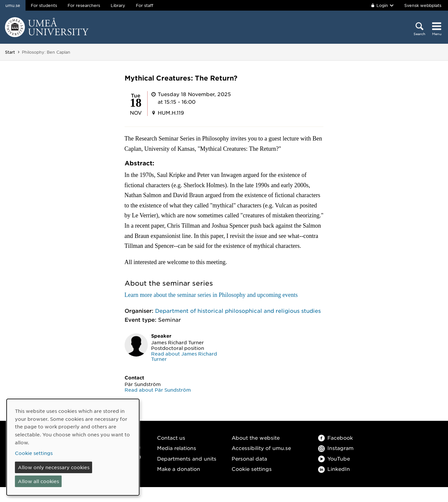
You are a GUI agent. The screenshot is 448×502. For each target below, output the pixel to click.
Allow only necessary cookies (54, 467)
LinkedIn (334, 469)
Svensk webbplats (423, 5)
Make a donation (179, 469)
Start (10, 52)
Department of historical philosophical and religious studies (238, 310)
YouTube (334, 458)
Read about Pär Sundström (158, 390)
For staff (144, 5)
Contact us (171, 438)
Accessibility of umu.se (261, 448)
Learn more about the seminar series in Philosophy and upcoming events (211, 295)
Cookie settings (252, 469)
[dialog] (73, 447)
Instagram (336, 448)
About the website (256, 438)
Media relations (177, 448)
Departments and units (187, 458)
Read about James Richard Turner (184, 356)
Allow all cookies (38, 481)
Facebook (336, 438)
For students (44, 5)
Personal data (249, 458)
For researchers (84, 5)
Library (118, 5)
